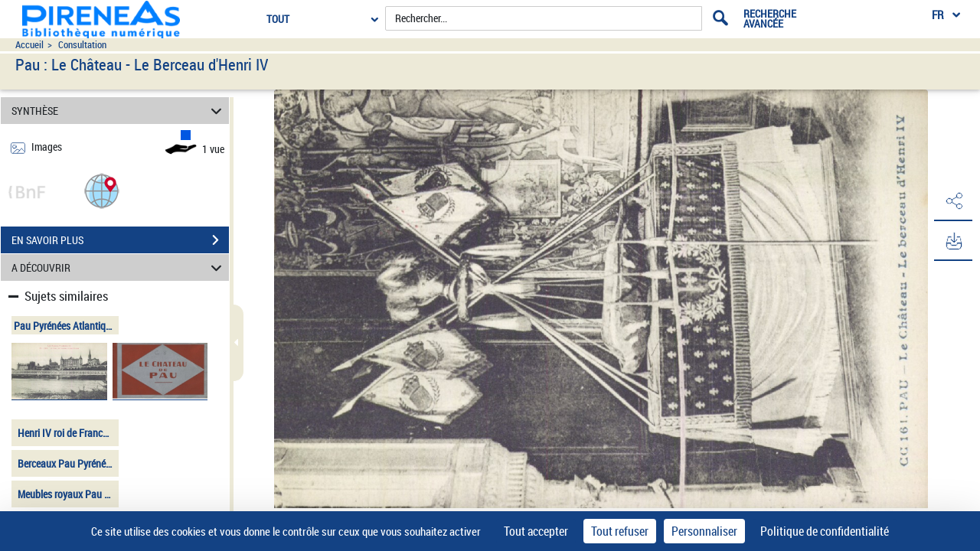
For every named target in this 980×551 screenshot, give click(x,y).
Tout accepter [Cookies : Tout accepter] (536, 531)
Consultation (82, 45)
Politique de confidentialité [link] (825, 531)
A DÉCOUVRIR (119, 267)
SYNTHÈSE (119, 111)
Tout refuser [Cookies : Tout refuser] (620, 531)
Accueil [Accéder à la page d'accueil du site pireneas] (29, 45)
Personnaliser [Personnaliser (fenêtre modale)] (704, 531)
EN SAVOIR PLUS (120, 240)
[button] (102, 190)
